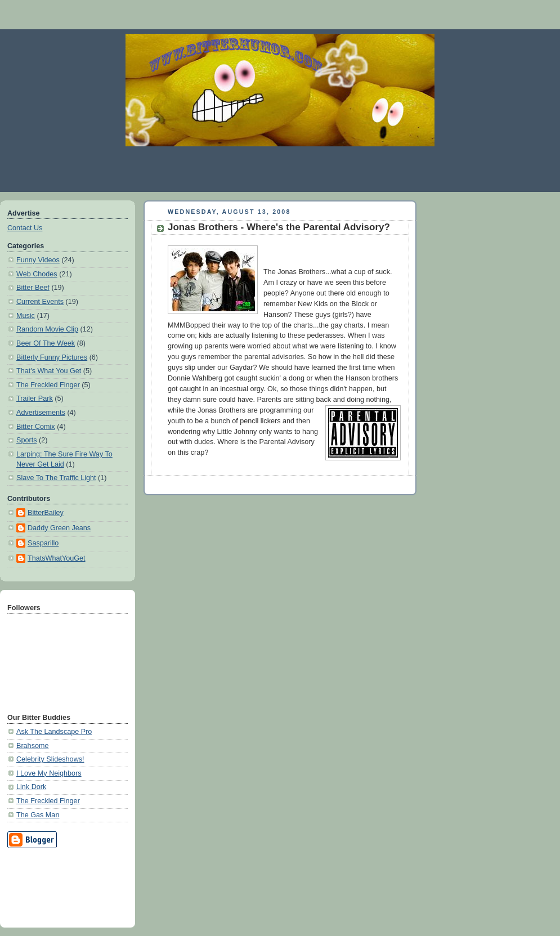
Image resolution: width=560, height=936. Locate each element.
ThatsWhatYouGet (57, 558)
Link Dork (31, 787)
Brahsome (32, 746)
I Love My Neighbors (49, 773)
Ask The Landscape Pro (54, 732)
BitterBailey (46, 513)
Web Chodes (37, 274)
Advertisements (41, 413)
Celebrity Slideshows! (50, 759)
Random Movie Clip (47, 329)
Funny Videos (38, 260)
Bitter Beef (33, 288)
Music (26, 316)
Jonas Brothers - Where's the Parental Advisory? (279, 227)
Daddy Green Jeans (59, 528)
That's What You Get (49, 371)
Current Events (40, 302)
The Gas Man (38, 815)
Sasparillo (43, 543)
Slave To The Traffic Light (56, 478)
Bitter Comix (36, 427)
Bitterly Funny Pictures (52, 357)
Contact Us (25, 228)
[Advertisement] (58, 886)
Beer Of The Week (46, 343)
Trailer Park (35, 398)
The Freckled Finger (48, 385)
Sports (26, 440)
